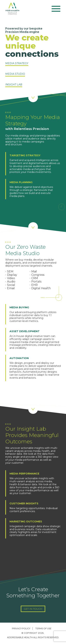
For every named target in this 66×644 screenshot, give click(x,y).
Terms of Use (43, 629)
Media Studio (15, 74)
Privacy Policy (21, 629)
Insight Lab (14, 85)
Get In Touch (33, 609)
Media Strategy (17, 63)
